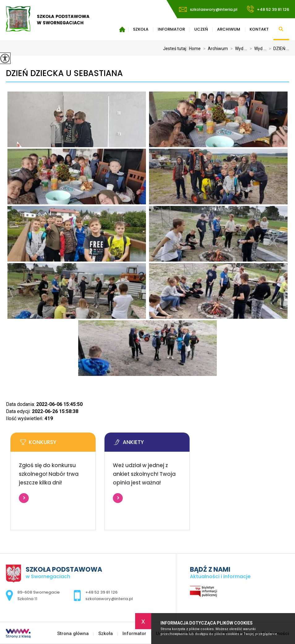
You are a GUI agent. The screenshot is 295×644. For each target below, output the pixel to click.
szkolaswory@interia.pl (208, 9)
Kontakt (259, 29)
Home (195, 49)
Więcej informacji (24, 498)
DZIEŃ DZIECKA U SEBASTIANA (64, 73)
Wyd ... (237, 49)
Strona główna (122, 29)
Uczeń (201, 29)
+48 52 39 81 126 (268, 9)
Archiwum (229, 29)
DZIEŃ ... (278, 49)
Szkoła (141, 29)
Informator (171, 29)
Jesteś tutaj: (176, 49)
